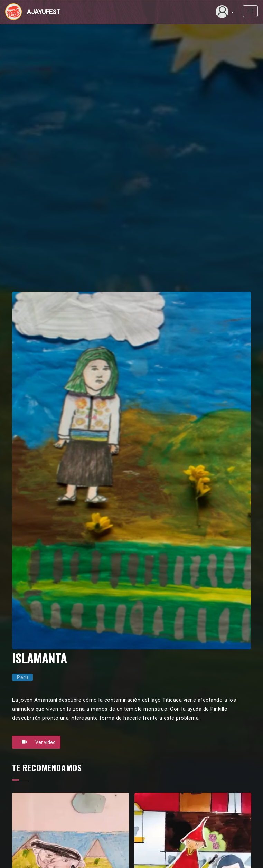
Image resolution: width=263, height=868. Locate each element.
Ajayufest (44, 12)
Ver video (36, 742)
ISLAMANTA (40, 658)
